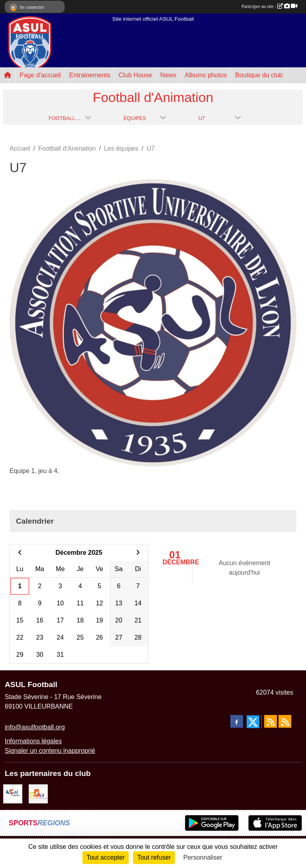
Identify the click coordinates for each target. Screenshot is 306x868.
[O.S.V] (38, 794)
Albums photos (206, 75)
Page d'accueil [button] (40, 75)
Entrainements (90, 75)
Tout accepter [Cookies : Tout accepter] (106, 857)
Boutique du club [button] (259, 75)
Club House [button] (135, 75)
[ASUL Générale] (13, 794)
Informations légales (33, 741)
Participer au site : (269, 6)
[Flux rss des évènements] (285, 721)
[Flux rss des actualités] (271, 721)
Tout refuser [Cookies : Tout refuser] (154, 857)
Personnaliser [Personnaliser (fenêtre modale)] (203, 857)
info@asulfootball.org (35, 727)
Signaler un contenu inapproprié (50, 751)
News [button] (168, 75)
